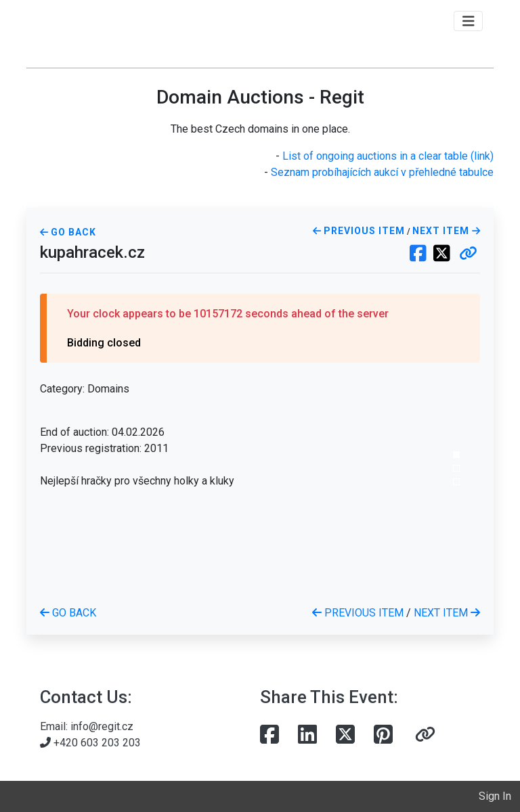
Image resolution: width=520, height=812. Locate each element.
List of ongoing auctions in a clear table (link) (388, 156)
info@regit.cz (102, 726)
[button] (468, 254)
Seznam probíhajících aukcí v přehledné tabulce (382, 172)
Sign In (495, 796)
